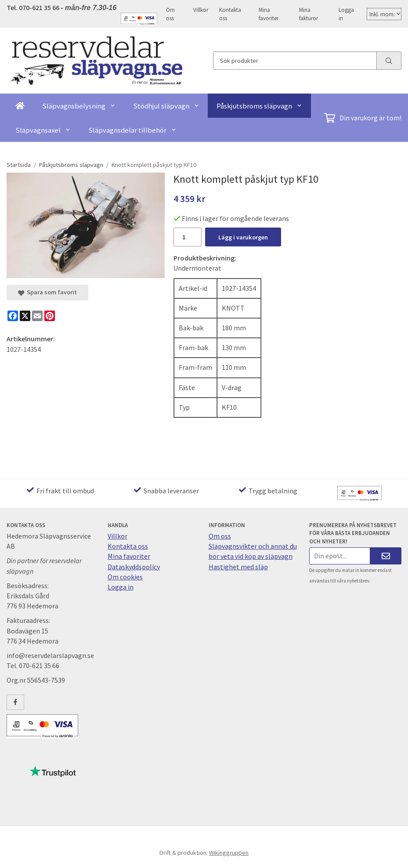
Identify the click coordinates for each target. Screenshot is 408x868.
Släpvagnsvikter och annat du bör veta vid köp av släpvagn (253, 551)
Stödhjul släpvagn (166, 106)
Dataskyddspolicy (134, 567)
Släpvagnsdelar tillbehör (132, 130)
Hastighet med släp (238, 567)
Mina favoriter (269, 14)
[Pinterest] (50, 316)
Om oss (170, 14)
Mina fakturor (309, 14)
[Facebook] (13, 316)
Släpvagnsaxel (43, 130)
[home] (20, 106)
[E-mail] (37, 316)
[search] (389, 61)
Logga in (346, 14)
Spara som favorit (47, 292)
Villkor (201, 10)
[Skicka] (386, 556)
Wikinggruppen (229, 853)
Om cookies (125, 577)
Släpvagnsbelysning (79, 106)
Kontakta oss (230, 14)
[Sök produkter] (295, 61)
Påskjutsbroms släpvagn (259, 106)
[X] (25, 316)
